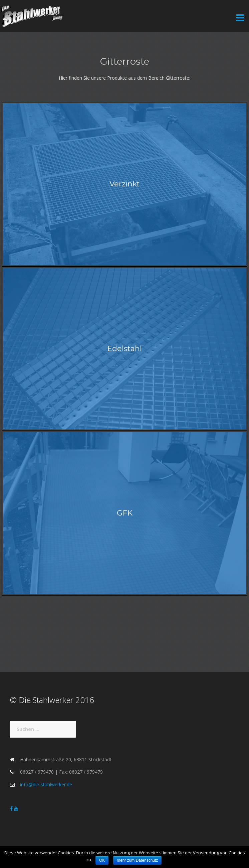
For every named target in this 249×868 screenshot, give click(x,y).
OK (102, 860)
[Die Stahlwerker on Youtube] (16, 808)
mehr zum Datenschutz (137, 860)
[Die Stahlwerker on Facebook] (12, 808)
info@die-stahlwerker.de (46, 784)
